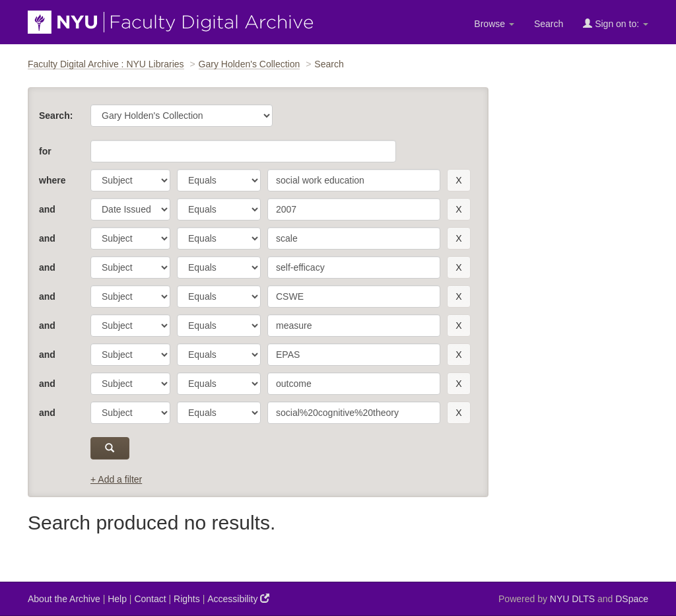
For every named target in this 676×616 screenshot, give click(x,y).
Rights (187, 599)
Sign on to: (616, 23)
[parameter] (130, 180)
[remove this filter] (458, 180)
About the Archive (64, 599)
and (47, 209)
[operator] (219, 180)
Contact (150, 599)
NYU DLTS (572, 599)
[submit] (110, 448)
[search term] (354, 180)
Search (549, 24)
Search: (56, 116)
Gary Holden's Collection (250, 64)
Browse (494, 24)
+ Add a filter (116, 479)
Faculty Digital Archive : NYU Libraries (106, 64)
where (52, 180)
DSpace (632, 599)
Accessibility (238, 599)
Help (117, 599)
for (45, 151)
